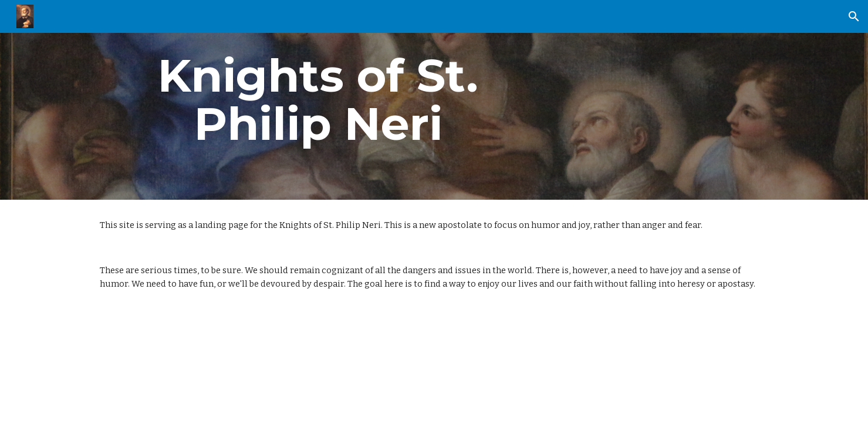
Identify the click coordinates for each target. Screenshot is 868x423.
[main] (318, 100)
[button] (854, 16)
